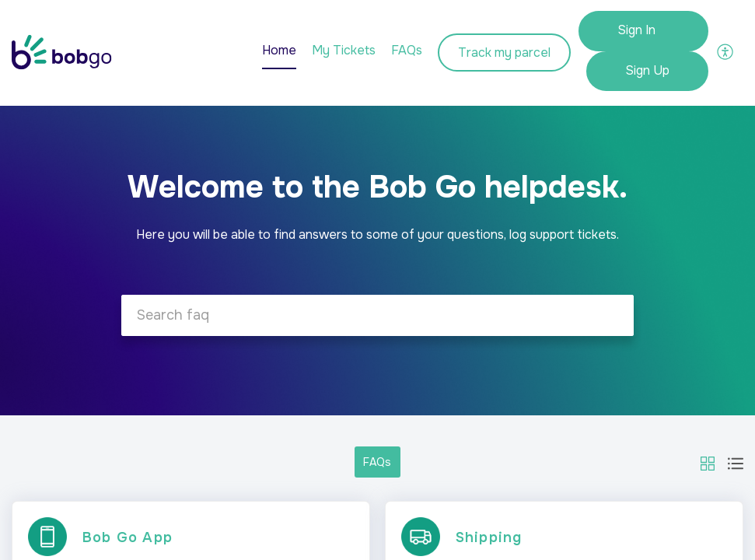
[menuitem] (643, 31)
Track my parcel (504, 52)
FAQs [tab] (407, 50)
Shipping (489, 537)
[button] (726, 51)
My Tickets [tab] (344, 50)
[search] (377, 315)
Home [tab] (279, 50)
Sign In (636, 30)
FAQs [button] (377, 462)
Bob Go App (128, 537)
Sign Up (647, 70)
